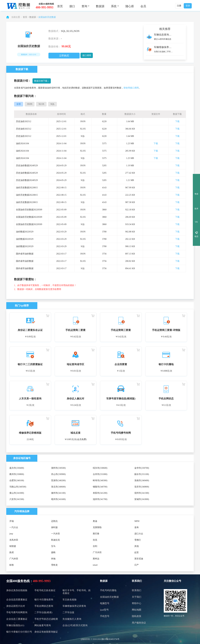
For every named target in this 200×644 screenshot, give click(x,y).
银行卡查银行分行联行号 (19, 632)
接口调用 (87, 55)
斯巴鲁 (96, 534)
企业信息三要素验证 (17, 619)
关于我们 (137, 597)
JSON (30, 104)
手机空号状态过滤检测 (46, 619)
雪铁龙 (54, 565)
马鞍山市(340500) (18, 487)
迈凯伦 (54, 521)
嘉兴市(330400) (17, 468)
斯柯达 (96, 559)
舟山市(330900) (58, 474)
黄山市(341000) (17, 493)
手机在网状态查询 (44, 606)
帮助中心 (137, 603)
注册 (179, 6)
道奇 (137, 527)
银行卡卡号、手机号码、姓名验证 (77, 592)
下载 (177, 121)
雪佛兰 (138, 540)
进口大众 (139, 534)
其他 (137, 546)
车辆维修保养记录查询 (74, 606)
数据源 (100, 6)
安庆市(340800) (142, 487)
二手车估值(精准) (43, 612)
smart (95, 565)
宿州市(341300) (142, 493)
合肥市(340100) (17, 480)
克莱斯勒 (97, 527)
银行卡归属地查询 (44, 600)
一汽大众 (14, 527)
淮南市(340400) (142, 480)
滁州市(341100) (58, 493)
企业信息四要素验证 (17, 600)
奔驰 (53, 559)
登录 (188, 6)
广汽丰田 (97, 552)
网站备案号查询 (43, 625)
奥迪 (95, 521)
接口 (72, 6)
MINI (137, 521)
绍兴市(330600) (100, 468)
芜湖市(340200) (58, 480)
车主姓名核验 (70, 600)
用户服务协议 (139, 623)
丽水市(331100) (142, 474)
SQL (52, 104)
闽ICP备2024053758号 (110, 639)
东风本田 (14, 540)
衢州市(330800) (17, 474)
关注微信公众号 (172, 581)
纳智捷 (13, 546)
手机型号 (105, 616)
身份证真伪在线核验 (17, 590)
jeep (11, 534)
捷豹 (53, 552)
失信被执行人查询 (72, 619)
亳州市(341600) (58, 499)
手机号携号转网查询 (17, 612)
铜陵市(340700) (100, 487)
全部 (19, 104)
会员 (143, 6)
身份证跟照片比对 (16, 606)
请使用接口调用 (131, 88)
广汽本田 (14, 559)
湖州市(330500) (58, 468)
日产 (137, 565)
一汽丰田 (55, 534)
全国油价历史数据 (47, 17)
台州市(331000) (100, 474)
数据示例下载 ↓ (42, 81)
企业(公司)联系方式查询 (75, 625)
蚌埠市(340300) (100, 480)
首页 (60, 6)
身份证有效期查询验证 (46, 632)
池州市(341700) (100, 499)
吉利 (95, 546)
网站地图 (137, 610)
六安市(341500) (17, 499)
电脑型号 (105, 603)
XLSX (41, 104)
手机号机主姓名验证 (45, 590)
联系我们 (137, 581)
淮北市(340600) (58, 487)
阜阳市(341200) (100, 493)
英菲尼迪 (139, 559)
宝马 (53, 546)
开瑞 (12, 521)
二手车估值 (68, 612)
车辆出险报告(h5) (15, 625)
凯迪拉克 (55, 540)
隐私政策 (137, 616)
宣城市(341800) (142, 499)
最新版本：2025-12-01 (29, 55)
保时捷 (54, 527)
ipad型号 (104, 610)
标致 (12, 565)
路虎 (12, 552)
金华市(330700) (142, 468)
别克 (95, 540)
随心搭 (130, 6)
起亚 (137, 552)
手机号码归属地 (108, 590)
